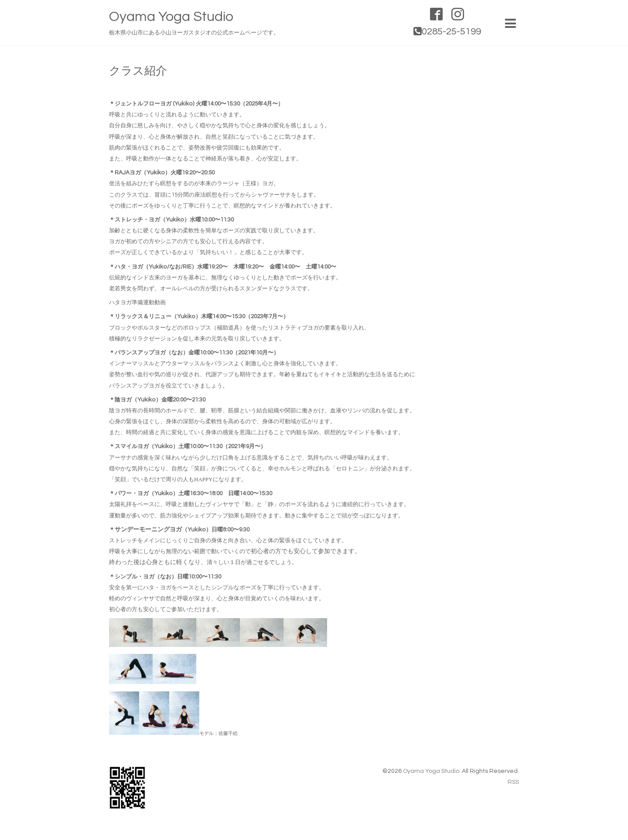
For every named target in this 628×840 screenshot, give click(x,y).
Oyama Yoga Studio (171, 17)
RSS (513, 782)
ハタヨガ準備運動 (132, 303)
